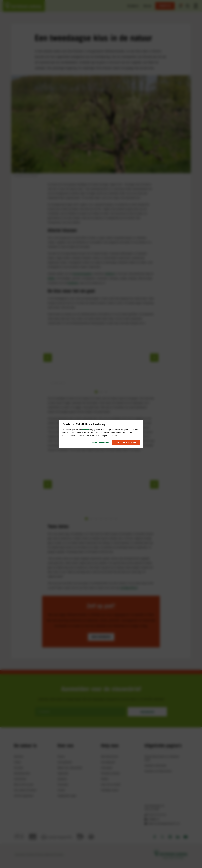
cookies (85, 430)
